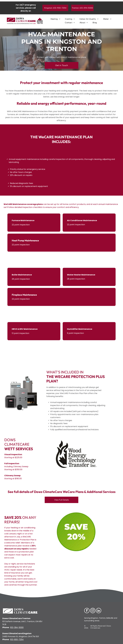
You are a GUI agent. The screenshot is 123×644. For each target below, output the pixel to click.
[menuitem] (55, 19)
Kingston (94, 618)
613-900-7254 (17, 639)
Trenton (102, 618)
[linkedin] (99, 611)
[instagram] (93, 611)
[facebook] (87, 611)
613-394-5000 (17, 627)
